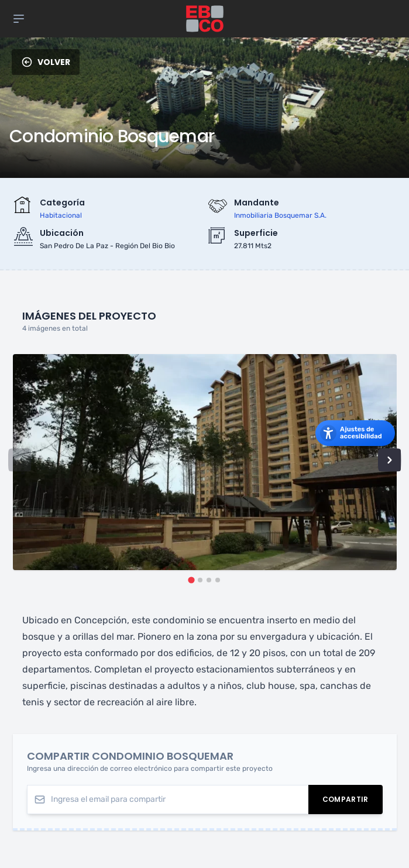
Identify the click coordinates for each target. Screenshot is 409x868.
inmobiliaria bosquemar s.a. (280, 215)
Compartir (353, 801)
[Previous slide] (20, 460)
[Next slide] (390, 460)
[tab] (191, 580)
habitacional (61, 215)
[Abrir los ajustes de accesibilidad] (355, 433)
